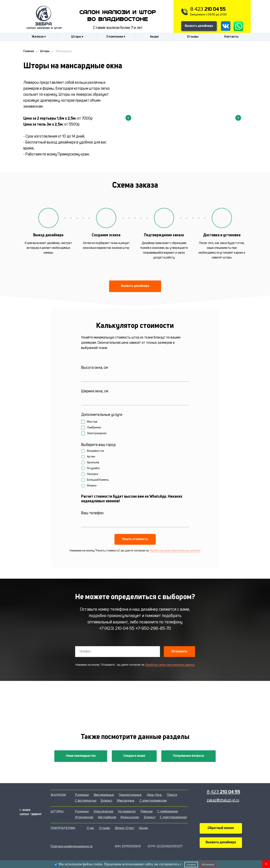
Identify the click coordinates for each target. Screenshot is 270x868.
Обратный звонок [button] (221, 828)
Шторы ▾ (77, 37)
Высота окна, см (94, 368)
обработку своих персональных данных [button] (175, 551)
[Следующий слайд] (238, 118)
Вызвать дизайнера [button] (199, 26)
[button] (135, 286)
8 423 (208, 10)
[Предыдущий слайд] (128, 118)
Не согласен (208, 865)
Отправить (179, 652)
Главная (29, 51)
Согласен (191, 865)
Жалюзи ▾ (39, 37)
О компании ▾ (116, 37)
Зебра (43, 24)
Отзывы (193, 37)
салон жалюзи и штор (44, 28)
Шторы (45, 51)
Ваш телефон (92, 513)
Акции (154, 37)
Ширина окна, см (95, 391)
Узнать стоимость (135, 539)
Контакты (231, 37)
